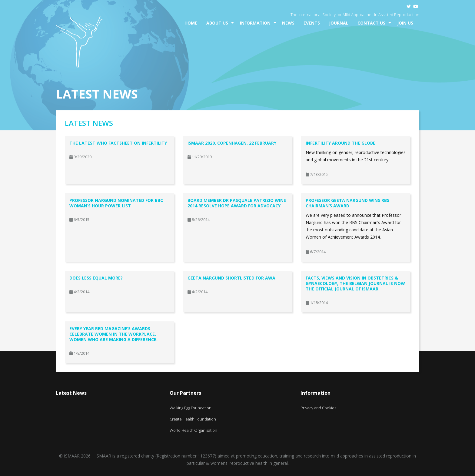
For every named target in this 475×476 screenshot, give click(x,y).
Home (191, 23)
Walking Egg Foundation (191, 408)
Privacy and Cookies (318, 408)
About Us (217, 23)
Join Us (405, 23)
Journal (339, 23)
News (288, 23)
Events (312, 23)
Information (255, 23)
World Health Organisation (193, 430)
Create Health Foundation (193, 419)
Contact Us (371, 23)
